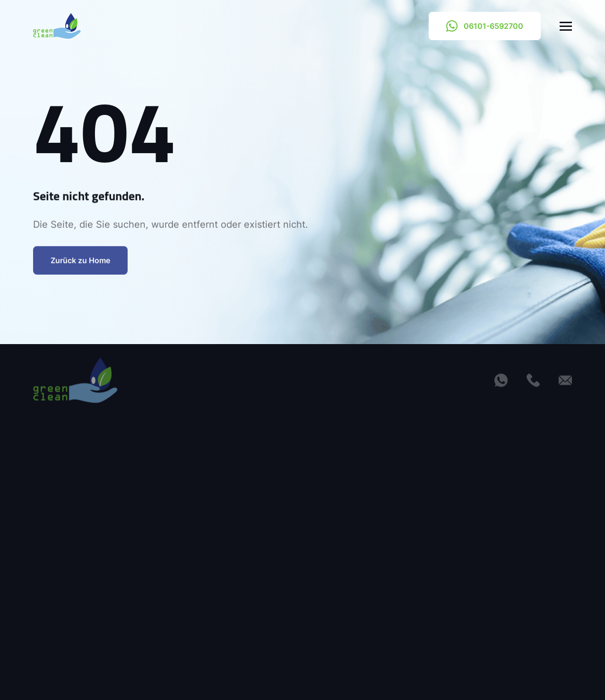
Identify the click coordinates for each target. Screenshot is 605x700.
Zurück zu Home (80, 267)
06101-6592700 (485, 26)
